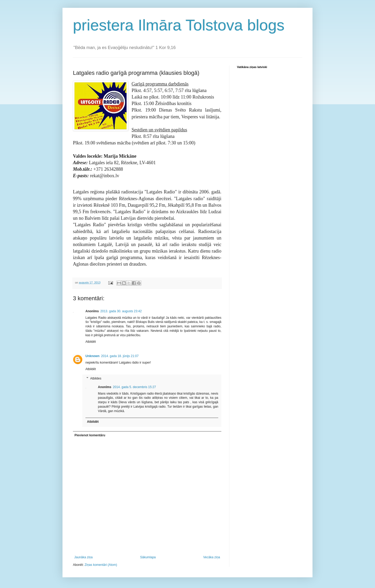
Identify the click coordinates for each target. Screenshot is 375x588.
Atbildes (96, 378)
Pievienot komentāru (90, 435)
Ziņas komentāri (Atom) (101, 565)
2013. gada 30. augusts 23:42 (121, 311)
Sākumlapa (148, 557)
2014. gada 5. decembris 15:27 (134, 387)
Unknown (92, 356)
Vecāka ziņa (212, 557)
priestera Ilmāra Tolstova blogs (179, 25)
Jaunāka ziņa (83, 557)
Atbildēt (91, 342)
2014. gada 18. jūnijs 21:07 (120, 356)
